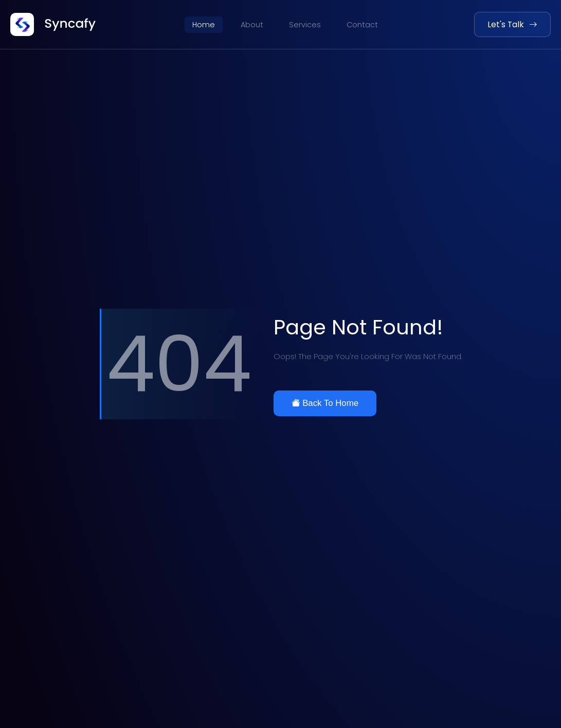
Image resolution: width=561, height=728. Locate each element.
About (252, 25)
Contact (362, 25)
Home (204, 25)
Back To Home (325, 403)
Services (305, 25)
